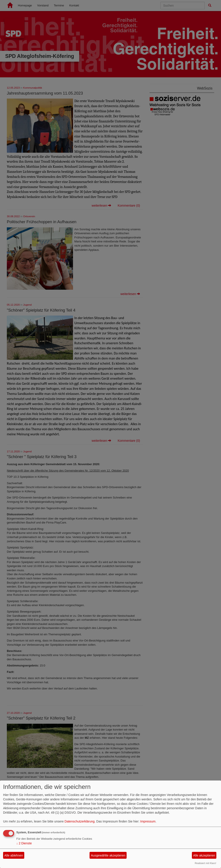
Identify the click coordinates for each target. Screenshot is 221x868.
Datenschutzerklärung (80, 821)
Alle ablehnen (14, 855)
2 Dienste (24, 843)
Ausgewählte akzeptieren (108, 855)
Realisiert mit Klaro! (205, 863)
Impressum (148, 821)
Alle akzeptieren (204, 855)
